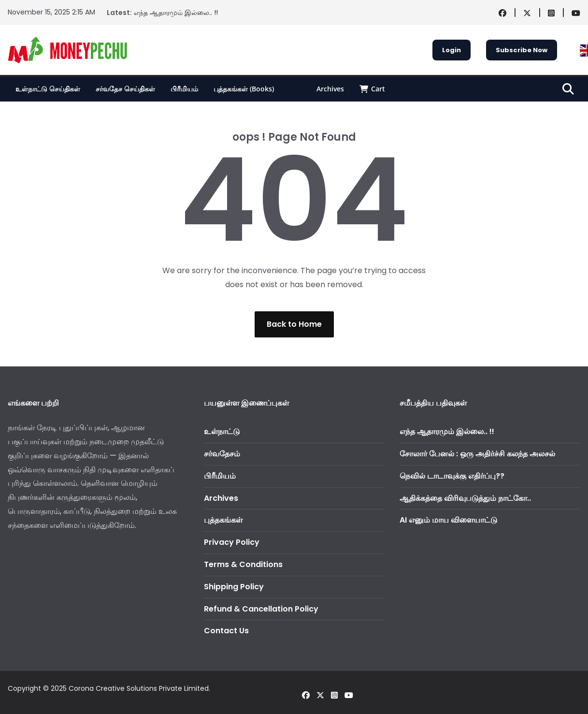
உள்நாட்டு (222, 431)
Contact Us (226, 631)
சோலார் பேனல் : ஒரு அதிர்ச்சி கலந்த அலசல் (477, 454)
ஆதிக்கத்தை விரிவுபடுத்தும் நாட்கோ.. (465, 498)
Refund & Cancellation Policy (261, 609)
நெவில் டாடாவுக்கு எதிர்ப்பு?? (452, 476)
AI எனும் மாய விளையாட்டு (448, 520)
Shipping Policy (234, 587)
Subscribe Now (522, 50)
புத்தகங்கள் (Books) (244, 89)
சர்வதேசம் (222, 454)
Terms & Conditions (243, 564)
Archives (330, 89)
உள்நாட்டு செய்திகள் (48, 89)
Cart (372, 89)
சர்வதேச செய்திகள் (125, 89)
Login (452, 50)
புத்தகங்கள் (223, 520)
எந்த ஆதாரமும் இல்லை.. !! (176, 13)
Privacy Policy (232, 542)
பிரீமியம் (184, 89)
